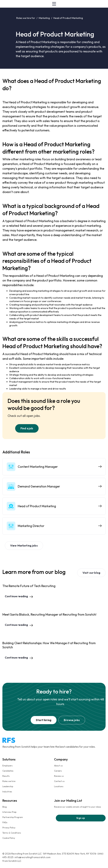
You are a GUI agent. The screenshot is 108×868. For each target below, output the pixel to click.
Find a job (27, 428)
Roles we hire (9, 781)
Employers (7, 766)
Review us (59, 776)
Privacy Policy (9, 828)
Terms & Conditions (12, 833)
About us (58, 766)
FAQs (5, 822)
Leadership (8, 786)
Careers (58, 771)
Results (6, 776)
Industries (7, 792)
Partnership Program (13, 817)
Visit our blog (91, 573)
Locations (59, 786)
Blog (5, 807)
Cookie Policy (9, 838)
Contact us (59, 781)
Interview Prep (9, 812)
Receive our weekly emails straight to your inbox (78, 807)
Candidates (8, 771)
